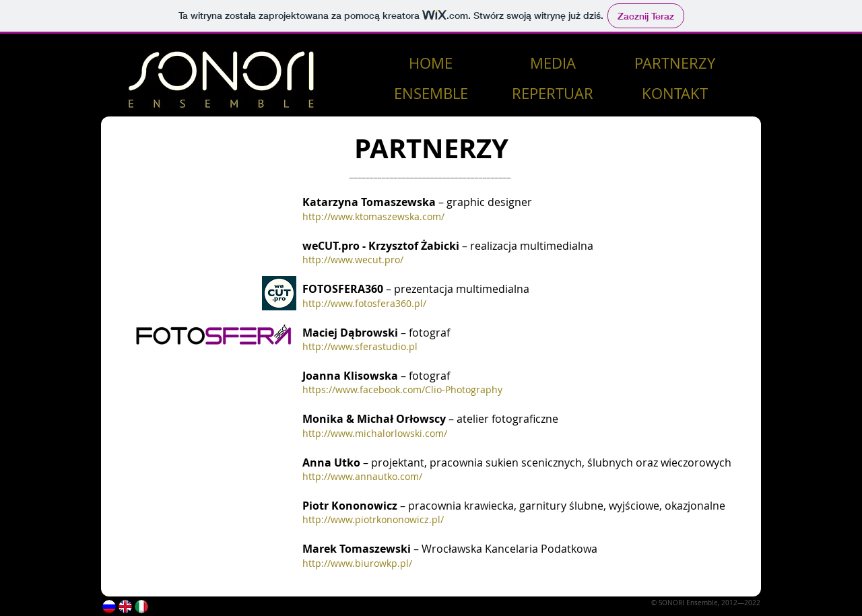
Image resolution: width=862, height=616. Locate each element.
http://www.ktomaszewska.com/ (373, 216)
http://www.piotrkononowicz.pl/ (373, 519)
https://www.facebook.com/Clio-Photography (402, 389)
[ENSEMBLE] (431, 94)
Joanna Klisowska (350, 376)
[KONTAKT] (674, 94)
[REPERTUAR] (553, 94)
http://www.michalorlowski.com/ (375, 433)
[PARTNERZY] (674, 64)
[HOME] (431, 64)
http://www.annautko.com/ (362, 476)
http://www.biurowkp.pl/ (357, 563)
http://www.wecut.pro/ (353, 260)
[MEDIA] (553, 64)
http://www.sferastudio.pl (360, 346)
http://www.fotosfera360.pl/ (364, 303)
